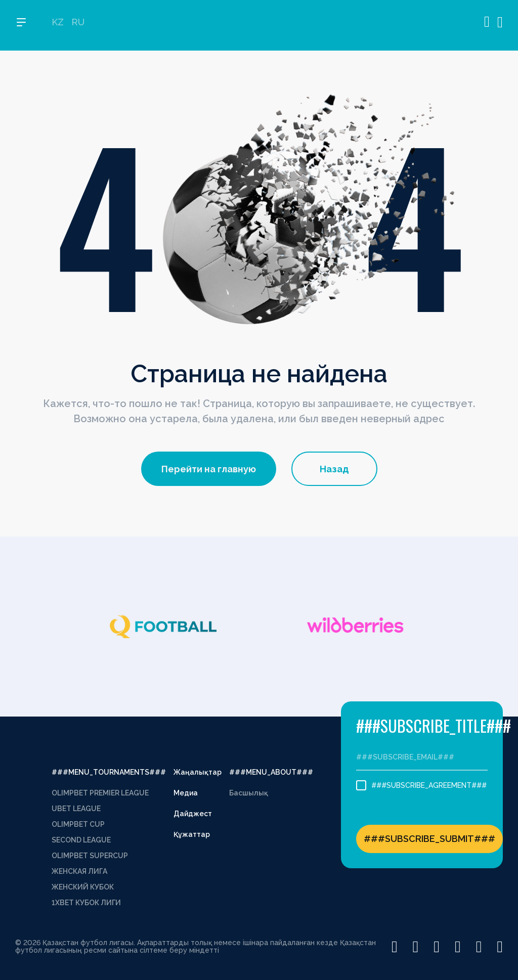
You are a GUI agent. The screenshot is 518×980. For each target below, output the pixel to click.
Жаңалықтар (198, 772)
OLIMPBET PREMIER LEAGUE (100, 793)
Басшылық (249, 793)
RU (78, 26)
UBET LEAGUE (76, 809)
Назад (334, 469)
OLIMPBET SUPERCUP (90, 856)
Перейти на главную (209, 469)
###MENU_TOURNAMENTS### (109, 772)
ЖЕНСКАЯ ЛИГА (79, 871)
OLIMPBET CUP (78, 824)
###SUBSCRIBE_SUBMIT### (429, 839)
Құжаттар (192, 834)
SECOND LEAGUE (81, 840)
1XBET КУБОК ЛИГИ (86, 903)
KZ (58, 26)
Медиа (186, 793)
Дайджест (193, 814)
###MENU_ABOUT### (271, 772)
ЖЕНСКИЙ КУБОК (83, 887)
